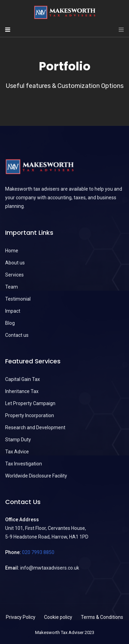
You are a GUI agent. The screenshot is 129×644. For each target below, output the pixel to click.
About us (15, 263)
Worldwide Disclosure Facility (36, 476)
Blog (10, 323)
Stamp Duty (18, 440)
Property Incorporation (30, 415)
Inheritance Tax (22, 391)
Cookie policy (58, 617)
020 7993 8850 (38, 552)
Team (12, 287)
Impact (13, 311)
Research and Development (35, 427)
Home (12, 251)
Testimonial (18, 299)
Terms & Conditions (102, 617)
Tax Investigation (24, 464)
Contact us (17, 335)
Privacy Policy (21, 617)
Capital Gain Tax (23, 379)
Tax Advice (17, 452)
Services (14, 275)
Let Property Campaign (30, 403)
